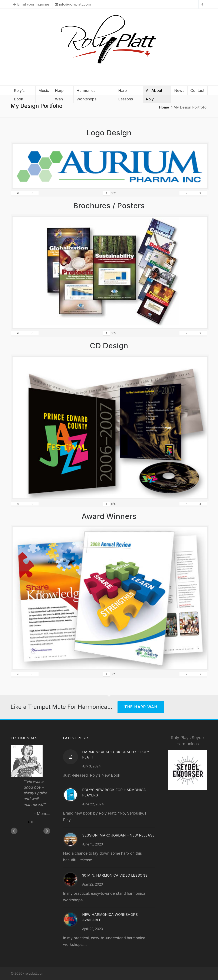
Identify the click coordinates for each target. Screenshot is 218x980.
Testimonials (24, 738)
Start (29, 822)
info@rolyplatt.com (73, 4)
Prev (14, 831)
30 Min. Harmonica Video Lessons (115, 875)
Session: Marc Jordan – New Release (118, 835)
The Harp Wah (141, 707)
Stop (32, 822)
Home (164, 107)
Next (47, 831)
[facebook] (203, 4)
